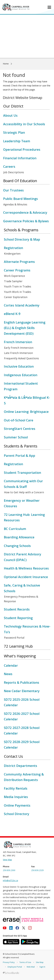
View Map (7, 860)
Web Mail (31, 967)
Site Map (40, 962)
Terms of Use (25, 962)
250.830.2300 (9, 870)
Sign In (42, 967)
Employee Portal (15, 967)
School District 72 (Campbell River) (20, 954)
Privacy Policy (9, 962)
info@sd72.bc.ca (10, 880)
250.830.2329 (37, 870)
